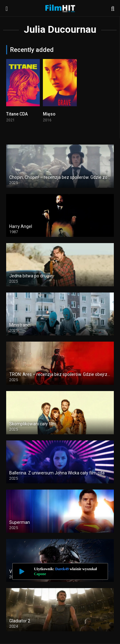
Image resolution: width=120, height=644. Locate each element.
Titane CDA (17, 114)
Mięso (49, 114)
